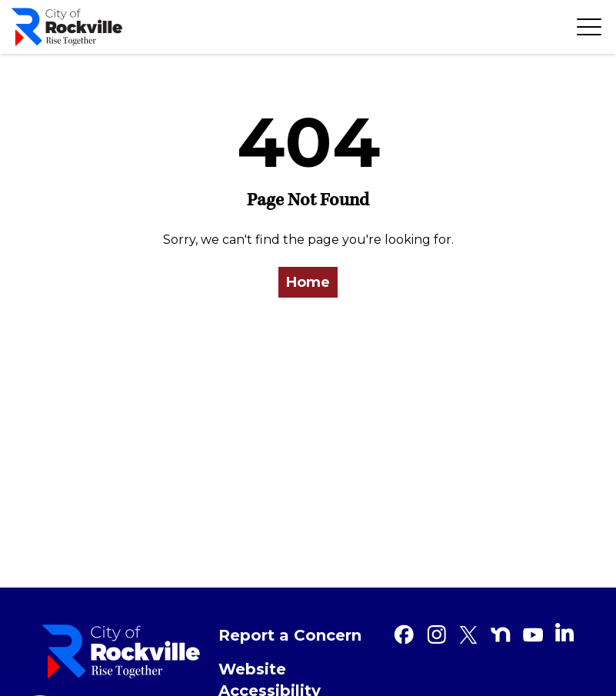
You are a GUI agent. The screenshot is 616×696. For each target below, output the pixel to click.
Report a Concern (290, 635)
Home (308, 282)
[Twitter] (468, 634)
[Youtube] (533, 634)
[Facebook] (404, 634)
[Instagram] (436, 634)
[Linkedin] (564, 632)
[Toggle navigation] (589, 27)
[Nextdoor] (501, 634)
